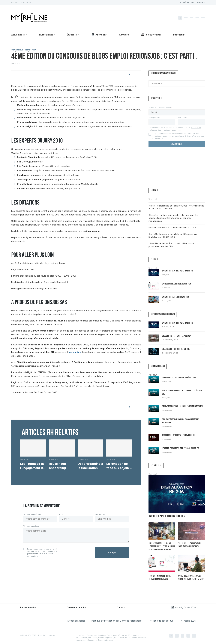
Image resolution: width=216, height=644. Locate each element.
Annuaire (124, 35)
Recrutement (31, 50)
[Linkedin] (197, 18)
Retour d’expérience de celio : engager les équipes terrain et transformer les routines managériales (173, 218)
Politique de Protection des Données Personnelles (117, 620)
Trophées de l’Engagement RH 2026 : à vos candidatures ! (190, 545)
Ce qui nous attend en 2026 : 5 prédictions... (180, 378)
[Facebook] (180, 18)
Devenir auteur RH (76, 607)
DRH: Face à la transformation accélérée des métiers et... (181, 421)
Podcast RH (179, 35)
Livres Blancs (46, 35)
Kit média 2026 (188, 620)
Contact (201, 2)
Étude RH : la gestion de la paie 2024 (176, 336)
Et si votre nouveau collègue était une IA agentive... (183, 406)
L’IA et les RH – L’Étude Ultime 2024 (176, 349)
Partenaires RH (28, 607)
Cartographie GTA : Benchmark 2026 (177, 284)
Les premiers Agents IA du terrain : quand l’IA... (181, 449)
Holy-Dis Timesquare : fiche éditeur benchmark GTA (159, 577)
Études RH (72, 35)
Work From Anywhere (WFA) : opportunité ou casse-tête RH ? (191, 577)
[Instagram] (192, 18)
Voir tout (153, 199)
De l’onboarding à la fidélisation (90, 466)
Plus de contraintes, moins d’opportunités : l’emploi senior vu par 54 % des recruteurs (161, 547)
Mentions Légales (76, 620)
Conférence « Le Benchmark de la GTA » (176, 228)
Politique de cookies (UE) (162, 620)
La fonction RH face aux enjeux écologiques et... (118, 466)
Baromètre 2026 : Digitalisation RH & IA (178, 271)
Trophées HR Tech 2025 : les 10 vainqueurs (179, 435)
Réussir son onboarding (57, 466)
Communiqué (17, 50)
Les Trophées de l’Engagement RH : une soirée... (33, 466)
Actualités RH (18, 35)
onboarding (75, 352)
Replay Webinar (151, 35)
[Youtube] (203, 18)
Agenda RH (99, 35)
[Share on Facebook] (133, 74)
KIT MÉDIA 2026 (187, 2)
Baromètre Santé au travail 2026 (176, 297)
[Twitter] (186, 18)
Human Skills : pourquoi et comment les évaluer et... (182, 392)
